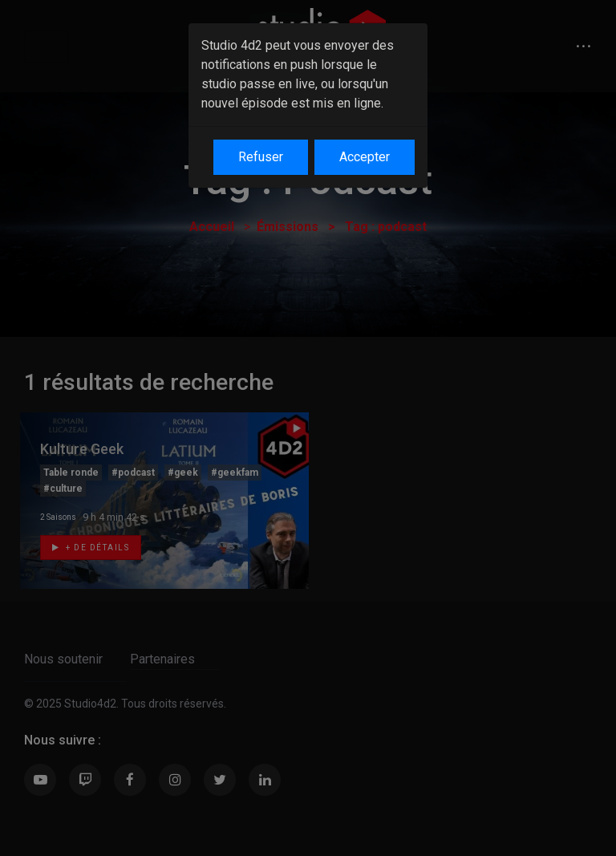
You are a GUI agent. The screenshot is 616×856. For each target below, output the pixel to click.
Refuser (261, 157)
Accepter (365, 157)
